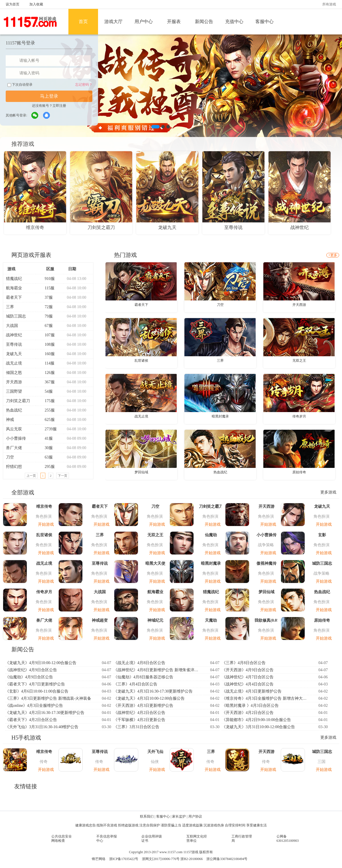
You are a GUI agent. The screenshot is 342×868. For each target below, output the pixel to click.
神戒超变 (100, 620)
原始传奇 (299, 472)
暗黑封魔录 (220, 416)
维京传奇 (44, 506)
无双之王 (299, 361)
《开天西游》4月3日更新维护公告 (143, 706)
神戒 (10, 420)
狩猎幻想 (14, 467)
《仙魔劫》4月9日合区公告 (29, 677)
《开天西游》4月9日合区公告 (248, 670)
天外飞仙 (155, 752)
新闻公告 (204, 22)
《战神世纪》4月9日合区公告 (31, 670)
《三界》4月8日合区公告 (244, 663)
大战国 (12, 326)
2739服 (48, 429)
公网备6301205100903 (288, 839)
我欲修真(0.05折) (266, 620)
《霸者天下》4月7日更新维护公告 (35, 684)
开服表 (174, 22)
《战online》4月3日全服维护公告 (34, 706)
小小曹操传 (16, 438)
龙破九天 (14, 354)
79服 (46, 316)
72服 (46, 307)
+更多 (333, 255)
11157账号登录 (20, 43)
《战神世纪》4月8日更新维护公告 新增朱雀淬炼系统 (158, 670)
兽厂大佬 (14, 448)
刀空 (10, 457)
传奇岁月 (299, 416)
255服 (47, 410)
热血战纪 (14, 410)
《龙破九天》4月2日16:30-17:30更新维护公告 (45, 713)
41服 (46, 438)
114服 (47, 363)
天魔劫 (211, 620)
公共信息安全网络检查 (62, 839)
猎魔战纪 (14, 279)
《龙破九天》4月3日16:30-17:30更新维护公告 (153, 691)
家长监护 (179, 816)
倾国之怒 (14, 373)
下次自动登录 (20, 85)
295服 (47, 467)
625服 (47, 420)
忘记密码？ (84, 85)
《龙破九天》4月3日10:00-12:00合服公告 (149, 698)
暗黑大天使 (155, 563)
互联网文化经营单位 (197, 839)
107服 (47, 335)
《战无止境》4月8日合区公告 (139, 663)
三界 (10, 307)
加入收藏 (36, 4)
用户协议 (195, 816)
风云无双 (14, 429)
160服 (47, 354)
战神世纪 (14, 335)
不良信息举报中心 (107, 839)
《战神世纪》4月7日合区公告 (248, 677)
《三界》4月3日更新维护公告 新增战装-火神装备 (48, 698)
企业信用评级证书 (152, 839)
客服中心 (264, 22)
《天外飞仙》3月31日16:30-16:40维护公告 (42, 727)
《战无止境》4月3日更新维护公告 (252, 691)
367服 (47, 382)
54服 (46, 391)
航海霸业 (14, 288)
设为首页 (13, 4)
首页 (83, 22)
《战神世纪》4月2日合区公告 (139, 713)
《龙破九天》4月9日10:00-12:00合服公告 (41, 663)
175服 (47, 401)
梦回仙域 (141, 472)
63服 (46, 457)
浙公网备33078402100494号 (227, 859)
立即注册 (59, 106)
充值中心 (234, 22)
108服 (47, 344)
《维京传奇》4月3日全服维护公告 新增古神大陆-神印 (266, 698)
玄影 (322, 535)
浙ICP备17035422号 (124, 859)
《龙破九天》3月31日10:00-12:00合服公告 (258, 727)
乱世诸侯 (141, 361)
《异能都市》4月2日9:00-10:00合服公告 (256, 720)
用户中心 (144, 22)
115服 (47, 288)
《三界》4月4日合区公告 (135, 684)
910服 (47, 279)
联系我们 (147, 816)
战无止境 (14, 363)
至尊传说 (14, 344)
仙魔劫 (211, 535)
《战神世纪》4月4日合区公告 (248, 684)
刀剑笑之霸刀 (18, 401)
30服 (46, 448)
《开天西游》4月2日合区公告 (248, 713)
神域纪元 (155, 620)
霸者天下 (14, 297)
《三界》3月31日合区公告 (136, 727)
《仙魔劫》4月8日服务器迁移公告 (143, 677)
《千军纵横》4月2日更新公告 (139, 720)
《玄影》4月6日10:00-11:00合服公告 (37, 691)
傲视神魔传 (266, 563)
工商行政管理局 (242, 839)
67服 (46, 326)
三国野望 (14, 391)
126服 (47, 373)
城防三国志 (16, 316)
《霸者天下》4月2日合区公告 (31, 720)
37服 (46, 297)
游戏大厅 (113, 22)
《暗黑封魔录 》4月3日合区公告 (250, 706)
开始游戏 (46, 524)
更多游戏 (328, 492)
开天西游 (14, 382)
